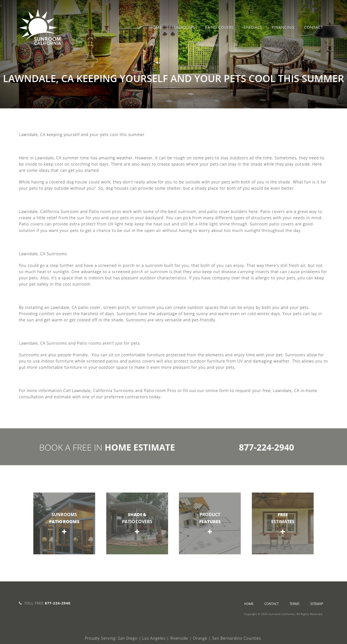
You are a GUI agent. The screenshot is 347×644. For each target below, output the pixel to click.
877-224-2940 (266, 447)
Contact (314, 27)
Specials (253, 27)
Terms (295, 604)
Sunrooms (183, 27)
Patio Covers (219, 27)
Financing (283, 27)
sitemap (317, 604)
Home (156, 27)
